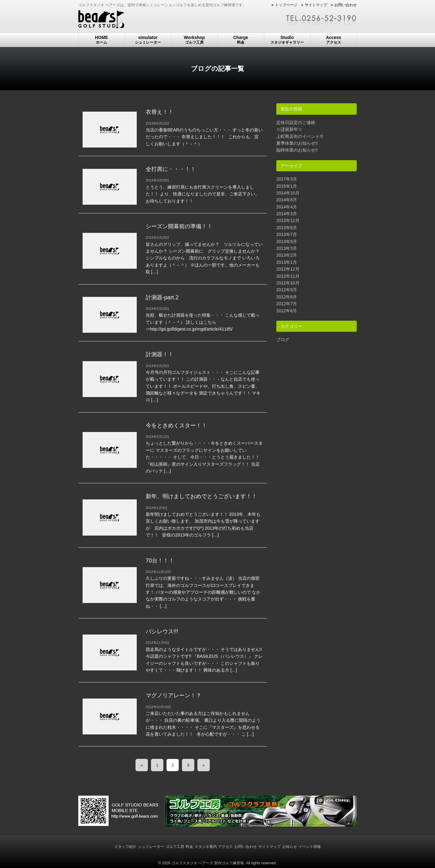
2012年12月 (288, 269)
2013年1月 (287, 262)
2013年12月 (288, 220)
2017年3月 (287, 179)
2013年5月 (287, 242)
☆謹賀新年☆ (289, 129)
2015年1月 (287, 186)
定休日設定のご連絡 (296, 122)
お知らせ (290, 847)
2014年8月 (287, 200)
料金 (189, 847)
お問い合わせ (346, 5)
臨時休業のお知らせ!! (297, 150)
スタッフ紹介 (125, 847)
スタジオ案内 (206, 847)
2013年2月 (287, 255)
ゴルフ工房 (175, 847)
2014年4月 (287, 207)
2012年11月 (288, 276)
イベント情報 (310, 847)
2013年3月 (287, 248)
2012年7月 (287, 304)
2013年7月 (287, 234)
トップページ (286, 5)
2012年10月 (288, 283)
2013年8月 (287, 228)
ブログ (283, 340)
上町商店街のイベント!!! (300, 136)
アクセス (226, 847)
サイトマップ (316, 5)
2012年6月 (287, 311)
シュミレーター (151, 847)
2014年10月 (288, 193)
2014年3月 (287, 214)
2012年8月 (287, 297)
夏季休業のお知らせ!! (297, 143)
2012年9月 (287, 290)
